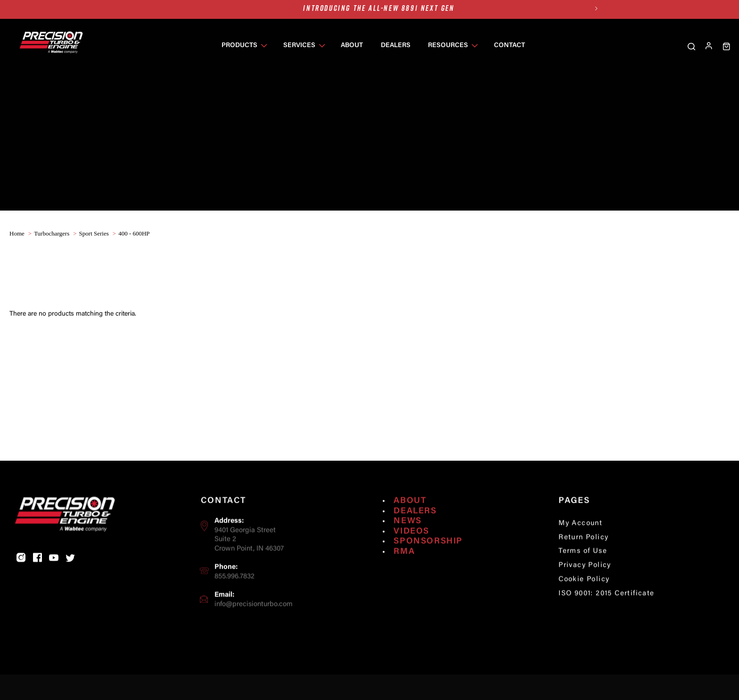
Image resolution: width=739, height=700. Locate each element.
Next (596, 8)
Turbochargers (52, 233)
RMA (404, 575)
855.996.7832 (234, 600)
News (407, 545)
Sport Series (94, 233)
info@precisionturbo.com (254, 628)
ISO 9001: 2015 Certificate (606, 617)
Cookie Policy (584, 603)
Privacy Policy (585, 589)
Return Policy (583, 561)
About (410, 524)
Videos (411, 555)
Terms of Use (583, 575)
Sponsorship (428, 565)
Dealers (415, 535)
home (17, 233)
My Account (580, 547)
